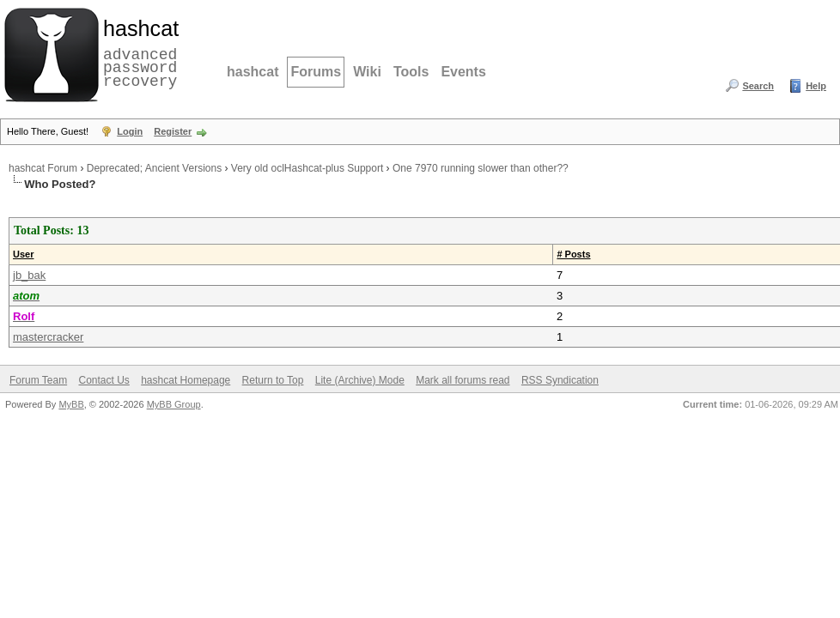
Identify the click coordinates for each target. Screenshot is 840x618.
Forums (316, 72)
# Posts (573, 254)
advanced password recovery (137, 52)
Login (130, 131)
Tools (411, 72)
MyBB (71, 404)
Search (758, 86)
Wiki (367, 72)
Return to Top (273, 380)
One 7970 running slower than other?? (481, 168)
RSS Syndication (560, 380)
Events (463, 72)
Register (173, 131)
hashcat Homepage (186, 380)
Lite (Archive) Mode (360, 380)
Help (816, 86)
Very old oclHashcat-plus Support (307, 168)
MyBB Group (174, 404)
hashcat (253, 72)
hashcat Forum (43, 168)
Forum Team (38, 380)
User (23, 254)
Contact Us (103, 380)
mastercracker (48, 337)
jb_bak (29, 275)
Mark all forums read (463, 380)
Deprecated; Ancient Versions (154, 168)
